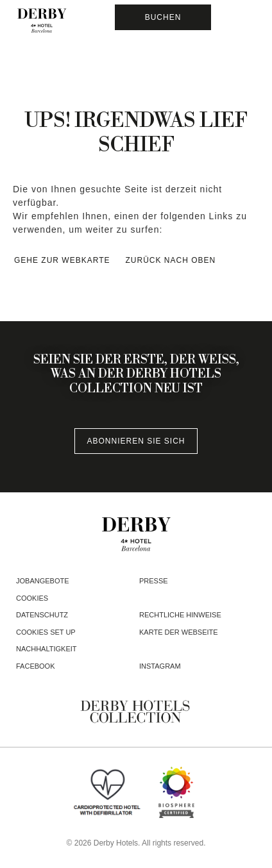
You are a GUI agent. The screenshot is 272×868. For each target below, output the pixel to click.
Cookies (32, 598)
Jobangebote (43, 581)
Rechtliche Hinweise (180, 615)
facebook (36, 666)
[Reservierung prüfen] (163, 17)
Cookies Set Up (46, 632)
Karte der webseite (179, 632)
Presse (154, 581)
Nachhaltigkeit (47, 649)
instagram (160, 666)
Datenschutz (42, 615)
